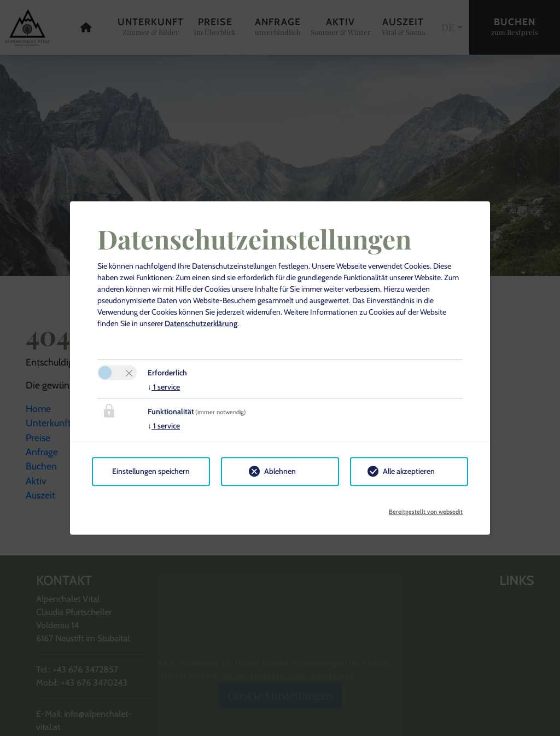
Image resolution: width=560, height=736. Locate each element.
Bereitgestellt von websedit (426, 508)
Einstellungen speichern (151, 471)
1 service (164, 387)
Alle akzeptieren (409, 471)
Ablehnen (280, 471)
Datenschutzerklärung (201, 323)
